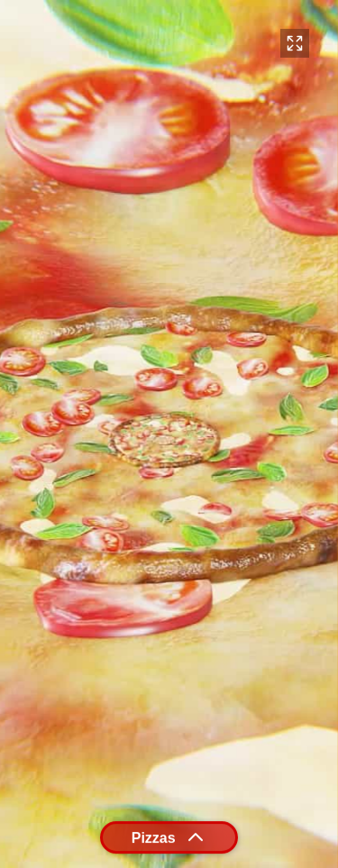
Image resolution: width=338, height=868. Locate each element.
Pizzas (169, 838)
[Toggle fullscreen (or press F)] (295, 43)
